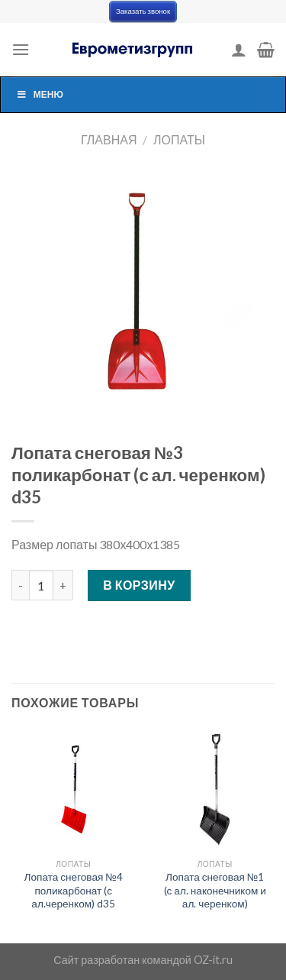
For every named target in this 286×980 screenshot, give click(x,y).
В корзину (139, 585)
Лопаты (179, 139)
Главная (109, 139)
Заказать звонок (143, 11)
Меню (40, 94)
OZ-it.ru (213, 960)
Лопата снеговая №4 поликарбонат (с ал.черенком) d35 (74, 890)
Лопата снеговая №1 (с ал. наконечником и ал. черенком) (215, 890)
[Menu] (21, 49)
